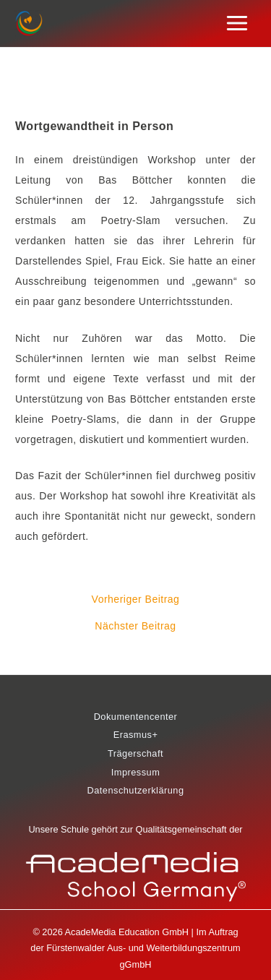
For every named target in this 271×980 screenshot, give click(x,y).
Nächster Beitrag (135, 626)
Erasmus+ (136, 735)
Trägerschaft (135, 753)
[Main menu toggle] (237, 23)
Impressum (136, 772)
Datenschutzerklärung (135, 790)
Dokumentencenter (136, 717)
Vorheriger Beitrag (136, 599)
